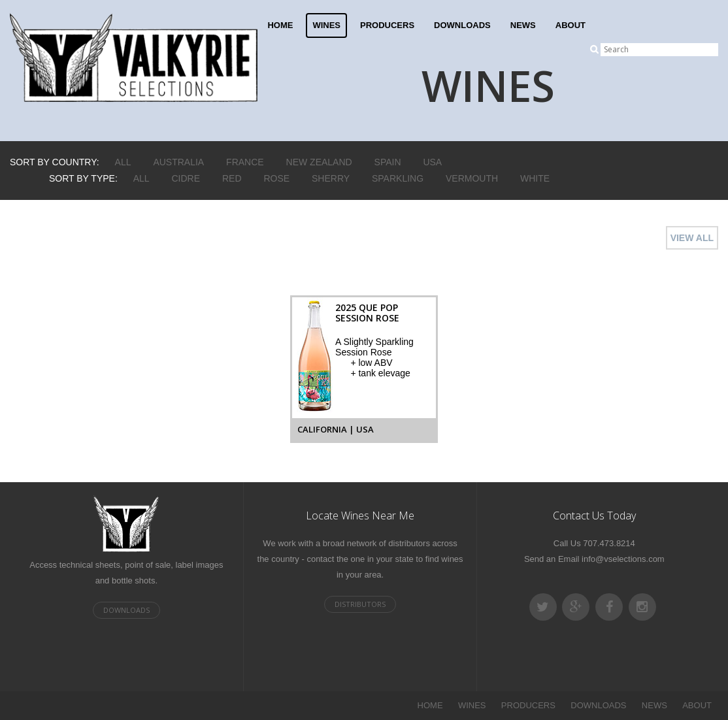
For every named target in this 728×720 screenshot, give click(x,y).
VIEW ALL (692, 238)
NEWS (523, 25)
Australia (178, 162)
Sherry (331, 178)
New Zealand (319, 162)
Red (232, 178)
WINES (326, 25)
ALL (123, 162)
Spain (388, 162)
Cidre (186, 178)
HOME (280, 25)
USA (432, 162)
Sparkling (398, 178)
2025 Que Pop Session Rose (367, 313)
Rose (276, 178)
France (245, 162)
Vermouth (472, 178)
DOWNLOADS (462, 25)
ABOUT (571, 25)
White (535, 178)
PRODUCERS (387, 25)
